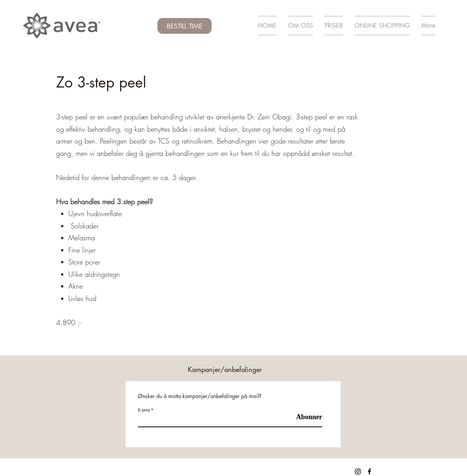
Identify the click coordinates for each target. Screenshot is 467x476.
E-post (144, 410)
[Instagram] (358, 471)
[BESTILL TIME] (185, 26)
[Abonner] (303, 417)
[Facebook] (369, 471)
